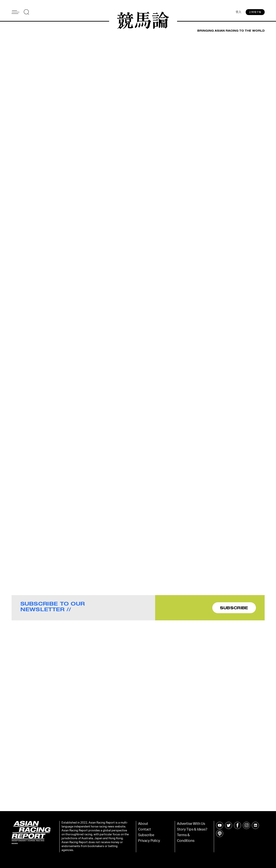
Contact (145, 829)
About (143, 824)
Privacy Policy (149, 841)
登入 (238, 12)
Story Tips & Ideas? (192, 829)
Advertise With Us (191, 824)
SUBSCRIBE (234, 608)
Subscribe (146, 835)
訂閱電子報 (255, 12)
